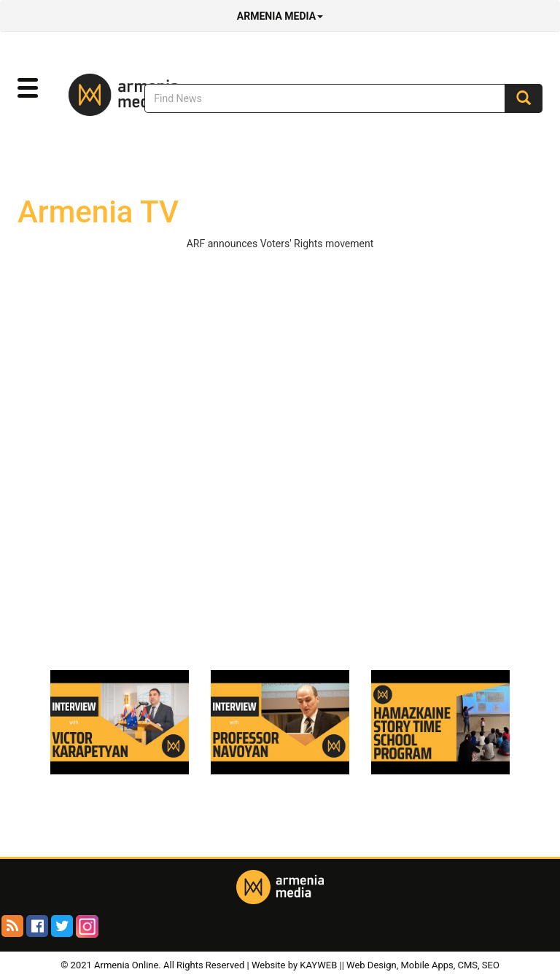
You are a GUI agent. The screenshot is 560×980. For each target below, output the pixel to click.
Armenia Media (280, 16)
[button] (28, 88)
